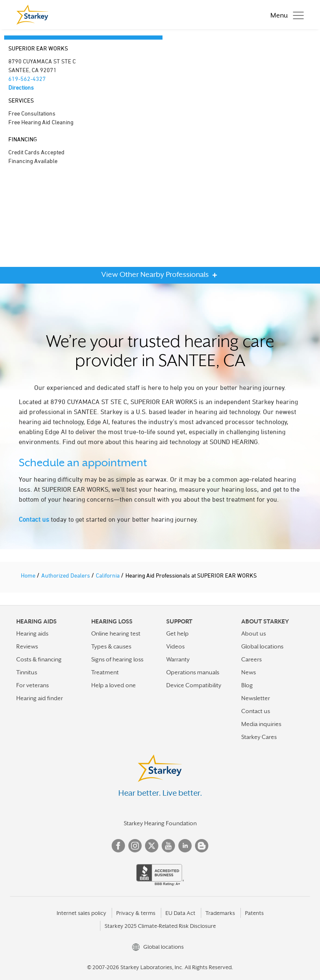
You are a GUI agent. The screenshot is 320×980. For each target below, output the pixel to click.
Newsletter (256, 698)
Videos (175, 646)
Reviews (27, 646)
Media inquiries (261, 724)
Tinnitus (27, 672)
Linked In (185, 846)
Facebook (118, 846)
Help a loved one (114, 685)
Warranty (178, 659)
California (108, 575)
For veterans (32, 685)
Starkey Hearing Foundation (160, 823)
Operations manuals (193, 672)
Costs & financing (39, 659)
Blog (247, 685)
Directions (21, 87)
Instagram (135, 846)
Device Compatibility (194, 685)
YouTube (168, 846)
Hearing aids (32, 633)
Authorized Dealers (66, 575)
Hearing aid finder (40, 698)
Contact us (34, 519)
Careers (251, 659)
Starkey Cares (259, 737)
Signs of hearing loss (117, 659)
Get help (177, 633)
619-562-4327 (27, 79)
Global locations (262, 646)
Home (29, 575)
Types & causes (111, 646)
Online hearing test (116, 633)
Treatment (105, 672)
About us (254, 633)
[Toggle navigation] (285, 15)
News (249, 672)
